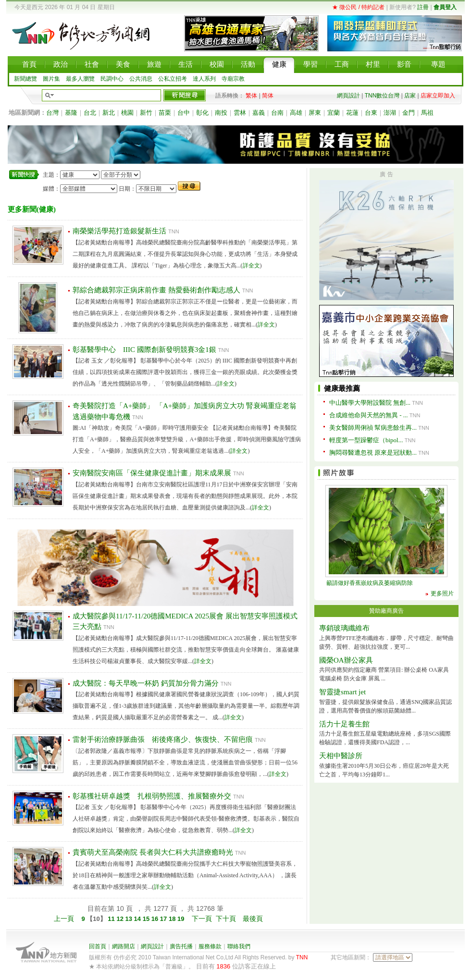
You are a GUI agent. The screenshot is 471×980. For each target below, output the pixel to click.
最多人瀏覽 (80, 79)
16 (156, 919)
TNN (302, 957)
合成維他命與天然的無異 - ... (369, 415)
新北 (109, 113)
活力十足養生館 (344, 724)
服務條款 (210, 946)
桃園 (127, 113)
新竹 (146, 113)
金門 (409, 113)
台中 (184, 113)
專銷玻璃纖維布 (344, 628)
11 (112, 919)
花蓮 (352, 113)
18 (173, 919)
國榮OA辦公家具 (346, 660)
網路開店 (124, 946)
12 (121, 919)
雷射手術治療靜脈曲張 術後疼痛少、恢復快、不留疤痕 (163, 739)
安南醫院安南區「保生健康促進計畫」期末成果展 (152, 473)
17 (164, 919)
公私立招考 (173, 79)
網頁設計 (348, 96)
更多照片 (442, 593)
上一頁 (64, 919)
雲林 (240, 113)
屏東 (315, 113)
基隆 (71, 113)
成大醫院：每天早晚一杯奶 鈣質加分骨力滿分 (146, 683)
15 (147, 919)
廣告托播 (181, 946)
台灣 (52, 113)
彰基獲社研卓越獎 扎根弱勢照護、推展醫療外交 (152, 796)
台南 (277, 113)
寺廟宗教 (233, 79)
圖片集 (51, 79)
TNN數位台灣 (382, 96)
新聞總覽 (25, 79)
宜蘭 (334, 113)
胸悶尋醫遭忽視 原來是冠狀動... (373, 453)
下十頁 (226, 919)
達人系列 (204, 79)
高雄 (296, 113)
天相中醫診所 (341, 756)
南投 (221, 113)
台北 (90, 113)
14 (138, 919)
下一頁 (202, 919)
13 (130, 919)
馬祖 (427, 113)
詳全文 (251, 266)
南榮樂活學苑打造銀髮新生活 (119, 231)
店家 (410, 96)
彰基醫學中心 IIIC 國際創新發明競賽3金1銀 (144, 350)
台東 (371, 113)
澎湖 (390, 113)
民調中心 (112, 79)
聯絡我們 (239, 946)
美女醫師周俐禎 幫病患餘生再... (373, 428)
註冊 (423, 7)
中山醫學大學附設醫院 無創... (370, 403)
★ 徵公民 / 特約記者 (358, 7)
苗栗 (165, 113)
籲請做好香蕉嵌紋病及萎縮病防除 (370, 583)
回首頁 (98, 946)
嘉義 (259, 113)
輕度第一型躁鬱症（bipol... (366, 440)
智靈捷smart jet (342, 692)
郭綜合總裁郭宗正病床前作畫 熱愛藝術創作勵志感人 (156, 290)
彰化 (202, 113)
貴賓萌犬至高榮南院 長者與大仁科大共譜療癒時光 (153, 852)
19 (182, 919)
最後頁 (253, 919)
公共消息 (141, 79)
